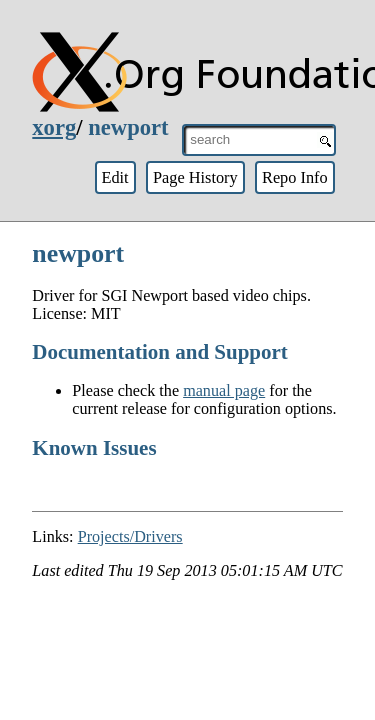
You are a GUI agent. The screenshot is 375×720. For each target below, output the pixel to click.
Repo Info (295, 177)
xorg (54, 127)
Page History (195, 177)
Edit (114, 177)
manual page (224, 390)
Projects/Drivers (130, 536)
